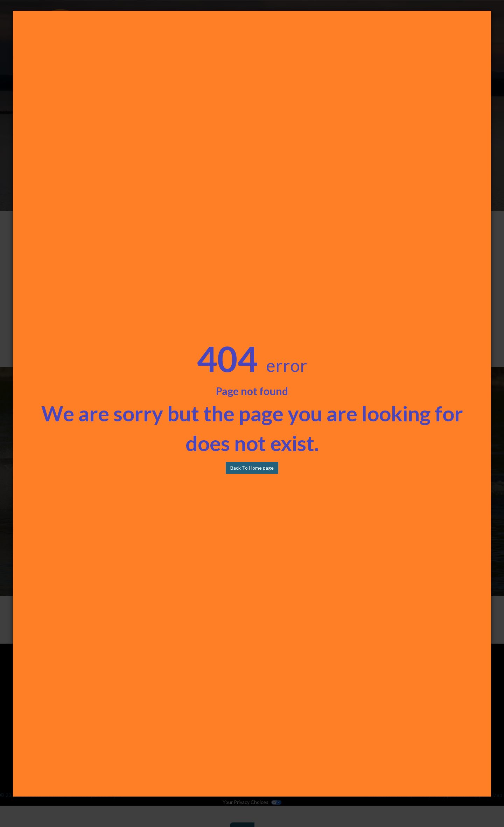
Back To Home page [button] (252, 468)
